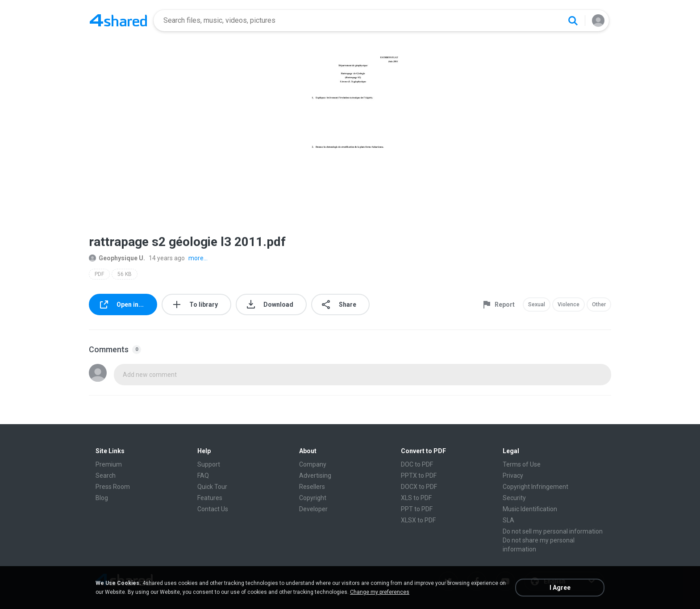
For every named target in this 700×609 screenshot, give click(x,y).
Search (106, 476)
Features (210, 498)
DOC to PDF (417, 464)
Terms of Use (522, 464)
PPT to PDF (417, 509)
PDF (99, 274)
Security (514, 498)
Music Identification (530, 509)
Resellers (312, 487)
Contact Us (213, 509)
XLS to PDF (416, 498)
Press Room (113, 487)
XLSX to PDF (418, 520)
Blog (102, 498)
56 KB (125, 274)
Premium (109, 464)
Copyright (313, 498)
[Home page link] (118, 21)
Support (209, 464)
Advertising (315, 476)
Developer (313, 509)
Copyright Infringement (535, 487)
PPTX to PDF (419, 476)
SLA (508, 520)
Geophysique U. (117, 258)
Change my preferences (380, 592)
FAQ (203, 476)
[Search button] (573, 21)
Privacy (513, 476)
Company (313, 464)
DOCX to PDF (419, 487)
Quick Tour (212, 487)
